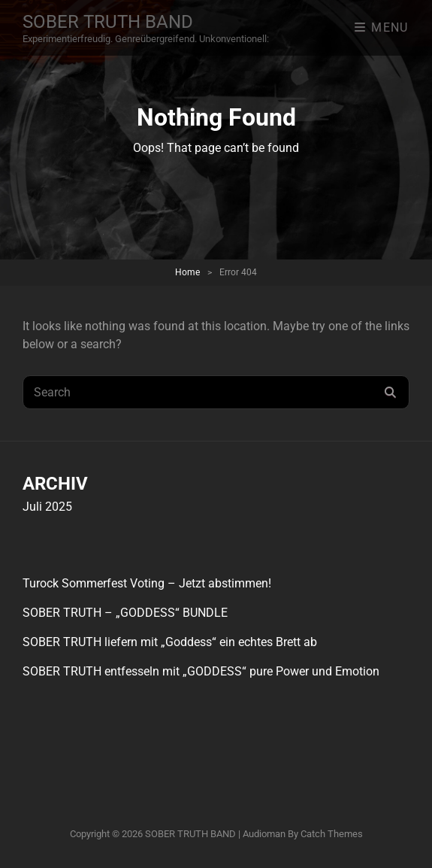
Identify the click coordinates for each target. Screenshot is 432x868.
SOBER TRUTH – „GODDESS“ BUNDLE (125, 613)
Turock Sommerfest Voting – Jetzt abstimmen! (147, 583)
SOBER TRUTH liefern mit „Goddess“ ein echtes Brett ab (170, 642)
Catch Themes (332, 834)
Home (187, 272)
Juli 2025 (47, 507)
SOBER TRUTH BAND (108, 22)
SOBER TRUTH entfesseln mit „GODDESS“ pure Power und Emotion (201, 671)
